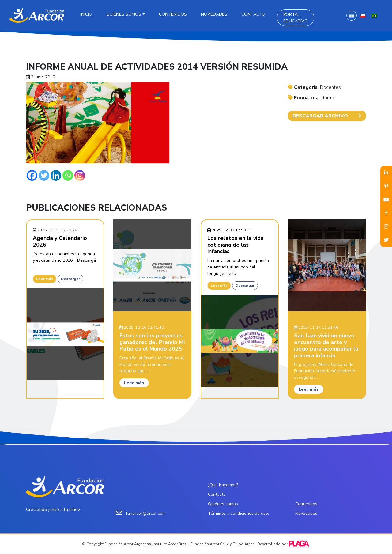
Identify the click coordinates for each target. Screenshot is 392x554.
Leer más (45, 279)
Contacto (253, 14)
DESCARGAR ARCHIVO (327, 116)
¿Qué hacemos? (223, 485)
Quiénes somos (124, 14)
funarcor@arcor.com (146, 513)
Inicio (86, 14)
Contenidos (173, 14)
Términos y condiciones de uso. (238, 513)
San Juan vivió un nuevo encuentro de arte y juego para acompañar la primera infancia (326, 345)
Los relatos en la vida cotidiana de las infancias (236, 245)
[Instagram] (80, 175)
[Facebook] (32, 175)
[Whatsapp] (68, 175)
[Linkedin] (56, 175)
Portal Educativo (296, 18)
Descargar (70, 279)
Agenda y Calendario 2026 (60, 241)
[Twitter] (44, 175)
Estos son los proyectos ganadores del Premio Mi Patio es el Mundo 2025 (152, 342)
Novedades (214, 14)
